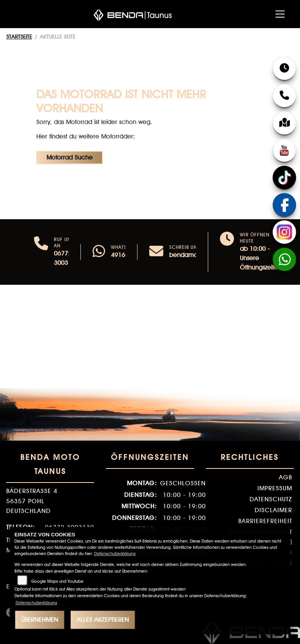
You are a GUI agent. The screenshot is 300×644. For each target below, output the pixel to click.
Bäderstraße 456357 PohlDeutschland (32, 501)
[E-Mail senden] (156, 252)
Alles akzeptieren (103, 620)
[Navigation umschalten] (280, 14)
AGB (286, 477)
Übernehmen (40, 620)
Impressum (275, 488)
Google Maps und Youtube (57, 581)
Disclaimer (273, 510)
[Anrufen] (41, 252)
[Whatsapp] (99, 252)
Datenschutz (271, 499)
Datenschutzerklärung (115, 554)
